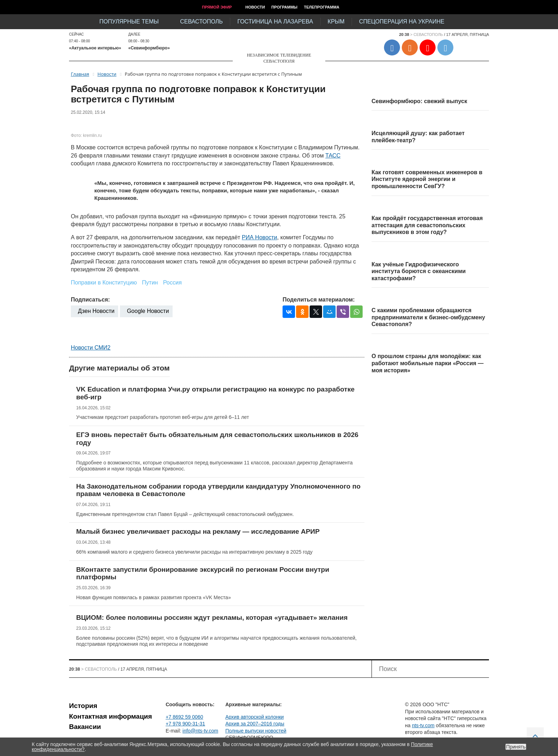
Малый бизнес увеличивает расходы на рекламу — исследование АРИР (198, 531)
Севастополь (201, 22)
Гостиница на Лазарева (275, 22)
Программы (285, 7)
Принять (516, 747)
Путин (150, 283)
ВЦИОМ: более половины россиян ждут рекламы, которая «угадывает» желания (212, 617)
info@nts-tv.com (200, 731)
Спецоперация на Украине (402, 22)
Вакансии (85, 727)
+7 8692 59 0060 (184, 717)
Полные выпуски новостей (256, 731)
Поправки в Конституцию (104, 283)
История (83, 706)
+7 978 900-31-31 (185, 724)
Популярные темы (129, 22)
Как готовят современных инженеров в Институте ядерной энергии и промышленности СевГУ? (427, 179)
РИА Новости (260, 237)
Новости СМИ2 (91, 348)
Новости (255, 7)
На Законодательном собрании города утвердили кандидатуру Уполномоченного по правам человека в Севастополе (218, 490)
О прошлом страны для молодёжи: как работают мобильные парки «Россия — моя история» (428, 363)
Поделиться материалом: (319, 300)
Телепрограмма (322, 7)
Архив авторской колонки (254, 717)
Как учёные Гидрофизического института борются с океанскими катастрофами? (419, 271)
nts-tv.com (423, 725)
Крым (336, 22)
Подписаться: (90, 300)
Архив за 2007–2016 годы (255, 724)
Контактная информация (110, 716)
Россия (172, 283)
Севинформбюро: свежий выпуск (419, 101)
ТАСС (333, 156)
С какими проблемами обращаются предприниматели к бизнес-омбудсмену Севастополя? (428, 317)
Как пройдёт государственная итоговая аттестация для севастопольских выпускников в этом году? (427, 225)
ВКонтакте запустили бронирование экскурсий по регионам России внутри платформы (203, 573)
